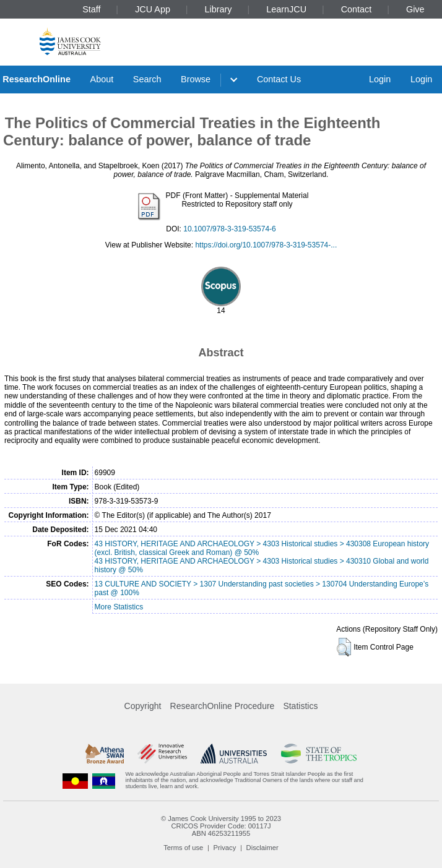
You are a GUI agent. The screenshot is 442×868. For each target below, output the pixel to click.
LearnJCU (286, 9)
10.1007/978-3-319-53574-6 (229, 229)
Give (415, 9)
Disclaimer (262, 848)
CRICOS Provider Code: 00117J (221, 826)
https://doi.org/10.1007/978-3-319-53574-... (266, 245)
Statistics (300, 706)
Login (380, 79)
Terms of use (183, 848)
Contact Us (279, 79)
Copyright (143, 706)
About (102, 79)
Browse (196, 79)
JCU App (153, 9)
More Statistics (119, 607)
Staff (91, 9)
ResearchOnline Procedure (223, 706)
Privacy (225, 848)
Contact (357, 9)
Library (219, 9)
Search (147, 79)
